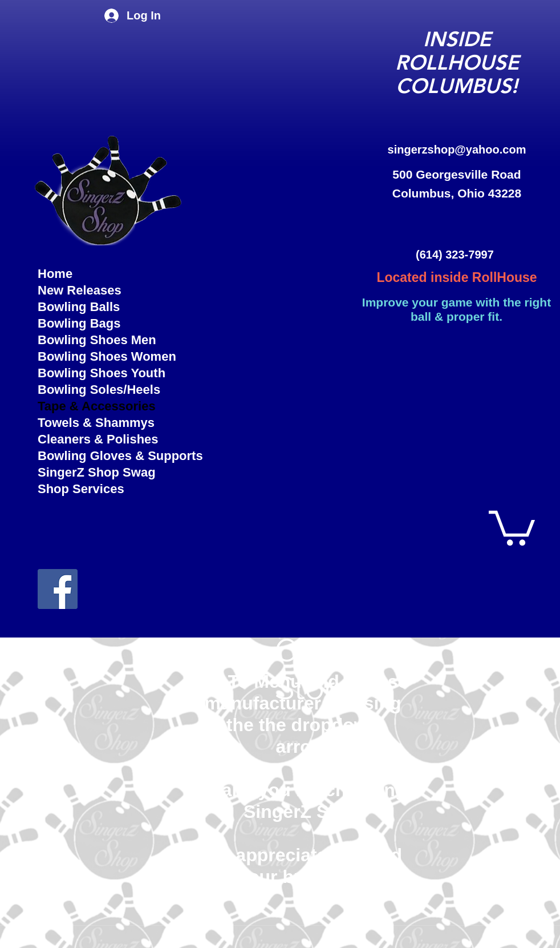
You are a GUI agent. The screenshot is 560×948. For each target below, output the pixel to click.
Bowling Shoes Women (107, 356)
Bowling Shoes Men (97, 340)
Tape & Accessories (97, 406)
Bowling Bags (79, 323)
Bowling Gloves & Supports (110, 456)
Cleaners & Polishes (98, 439)
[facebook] (58, 589)
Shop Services (81, 489)
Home (55, 274)
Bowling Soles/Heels (99, 390)
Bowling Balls (79, 307)
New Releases (80, 290)
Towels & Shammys (96, 423)
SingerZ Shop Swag (97, 472)
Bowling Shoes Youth (102, 373)
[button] (512, 526)
